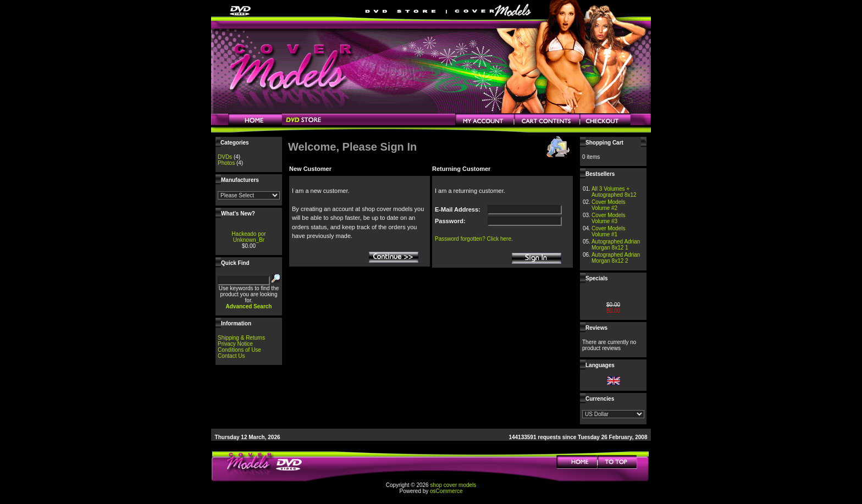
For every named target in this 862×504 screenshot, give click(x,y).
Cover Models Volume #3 (609, 218)
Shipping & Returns (241, 338)
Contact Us (231, 356)
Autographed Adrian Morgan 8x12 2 (616, 258)
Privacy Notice (235, 344)
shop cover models (453, 485)
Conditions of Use (239, 350)
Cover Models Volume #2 (609, 205)
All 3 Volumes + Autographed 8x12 (614, 192)
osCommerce (446, 491)
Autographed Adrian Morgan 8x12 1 (616, 245)
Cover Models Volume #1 (609, 231)
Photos (226, 163)
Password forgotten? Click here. (474, 239)
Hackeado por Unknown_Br (248, 237)
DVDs (225, 157)
